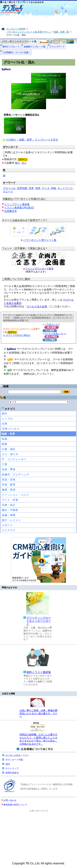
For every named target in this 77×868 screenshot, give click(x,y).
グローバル (9, 188)
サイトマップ (12, 768)
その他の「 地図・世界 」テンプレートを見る (32, 140)
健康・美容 (9, 490)
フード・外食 (10, 500)
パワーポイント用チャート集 (40, 240)
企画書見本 (11, 211)
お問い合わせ (10, 800)
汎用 (5, 424)
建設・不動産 (10, 510)
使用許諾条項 (12, 773)
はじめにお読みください (17, 755)
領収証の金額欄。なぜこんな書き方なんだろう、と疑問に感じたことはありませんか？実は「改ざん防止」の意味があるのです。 (38, 739)
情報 (54, 188)
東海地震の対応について (15, 805)
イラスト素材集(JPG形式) (19, 208)
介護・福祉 (9, 449)
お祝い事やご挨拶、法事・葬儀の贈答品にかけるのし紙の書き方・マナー (38, 714)
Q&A (8, 764)
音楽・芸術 (9, 480)
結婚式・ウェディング (15, 474)
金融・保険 (9, 515)
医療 (5, 444)
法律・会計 (9, 505)
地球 (38, 188)
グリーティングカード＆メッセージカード (39, 621)
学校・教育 (9, 485)
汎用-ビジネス (11, 429)
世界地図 (22, 188)
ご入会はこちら (52, 324)
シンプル (7, 419)
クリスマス (9, 530)
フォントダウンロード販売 (39, 269)
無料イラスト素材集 (39, 672)
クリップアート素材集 (17, 204)
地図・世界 (8, 434)
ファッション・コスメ (15, 495)
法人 (24, 163)
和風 (5, 439)
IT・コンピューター (14, 459)
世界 (31, 188)
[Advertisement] (38, 21)
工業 (5, 464)
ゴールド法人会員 (37, 306)
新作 (5, 414)
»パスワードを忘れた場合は (17, 335)
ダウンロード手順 (14, 760)
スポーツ (7, 525)
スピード (8, 191)
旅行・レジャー (11, 520)
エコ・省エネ (10, 454)
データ (46, 188)
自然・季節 (9, 469)
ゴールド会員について (55, 333)
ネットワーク (65, 188)
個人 (17, 163)
